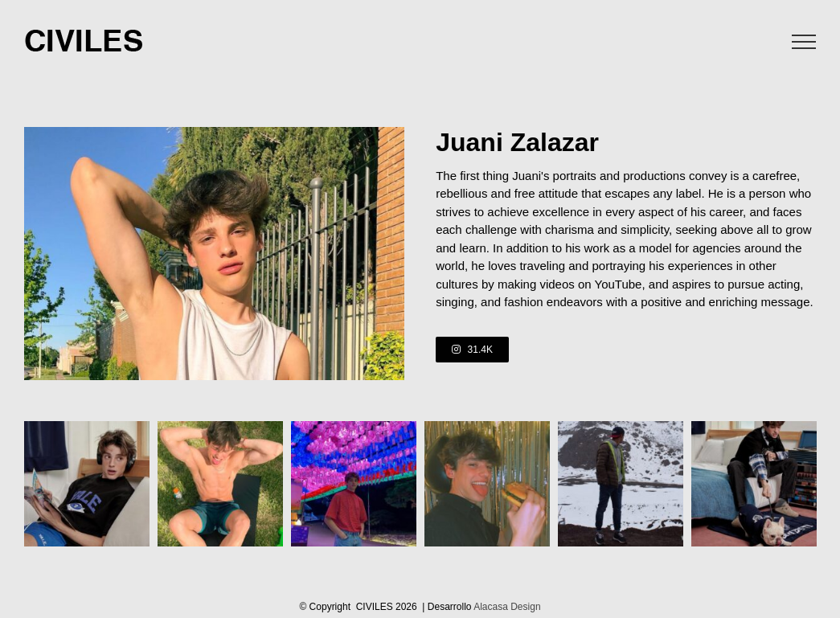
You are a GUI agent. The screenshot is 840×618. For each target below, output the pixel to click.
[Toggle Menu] (804, 42)
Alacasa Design (507, 607)
